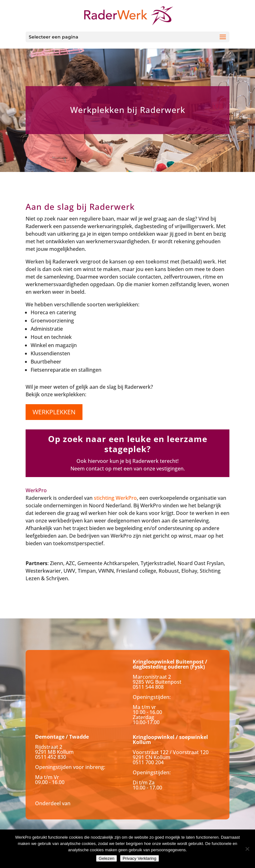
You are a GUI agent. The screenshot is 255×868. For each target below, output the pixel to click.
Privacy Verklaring (140, 858)
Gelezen (106, 858)
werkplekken (54, 412)
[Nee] (247, 849)
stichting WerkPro (115, 498)
